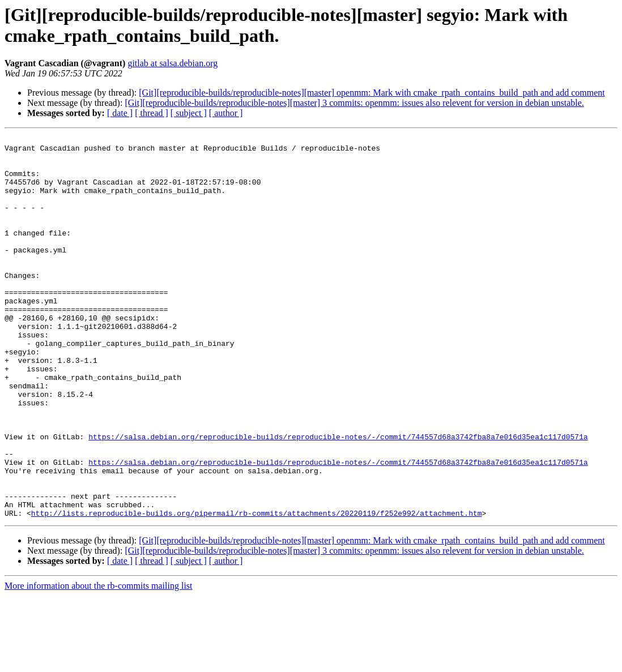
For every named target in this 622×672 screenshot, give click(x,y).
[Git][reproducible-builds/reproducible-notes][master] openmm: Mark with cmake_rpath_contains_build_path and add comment (372, 93)
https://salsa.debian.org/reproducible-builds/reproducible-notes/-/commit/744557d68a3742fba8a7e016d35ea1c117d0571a (338, 498)
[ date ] (120, 113)
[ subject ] (189, 113)
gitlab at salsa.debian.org (172, 63)
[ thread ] (152, 113)
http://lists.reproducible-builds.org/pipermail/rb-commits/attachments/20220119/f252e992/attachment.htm (257, 589)
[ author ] (226, 113)
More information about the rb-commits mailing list (99, 662)
